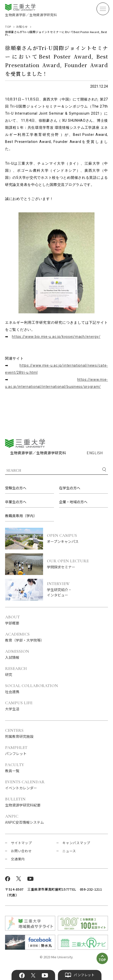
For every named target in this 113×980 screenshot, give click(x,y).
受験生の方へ (16, 488)
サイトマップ (21, 843)
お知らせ (22, 27)
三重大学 (25, 443)
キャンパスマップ (76, 843)
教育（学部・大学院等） (25, 637)
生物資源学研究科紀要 (23, 802)
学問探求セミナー (77, 564)
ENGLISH (95, 453)
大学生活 (19, 706)
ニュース (69, 851)
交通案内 (18, 859)
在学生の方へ (70, 488)
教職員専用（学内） (21, 516)
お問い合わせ (21, 851)
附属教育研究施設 (19, 734)
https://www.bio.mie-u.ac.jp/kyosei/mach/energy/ (56, 337)
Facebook (22, 975)
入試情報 (17, 655)
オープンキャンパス (77, 539)
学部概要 (12, 620)
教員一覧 (15, 768)
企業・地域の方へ (73, 502)
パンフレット (16, 751)
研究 (16, 672)
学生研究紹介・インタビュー (77, 589)
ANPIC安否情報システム (24, 819)
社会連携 (32, 689)
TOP (8, 27)
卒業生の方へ (16, 502)
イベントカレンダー (25, 785)
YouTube (45, 975)
